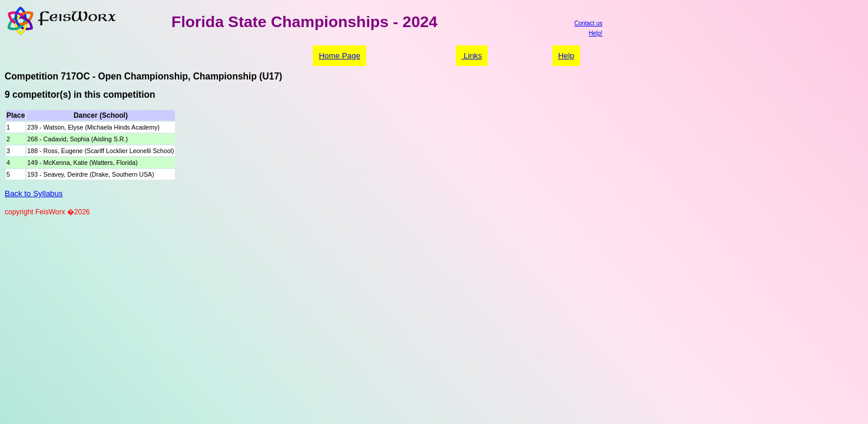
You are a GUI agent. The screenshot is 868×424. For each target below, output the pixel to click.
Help (566, 56)
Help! (596, 33)
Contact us (588, 23)
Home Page (339, 56)
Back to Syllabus (34, 193)
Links (472, 56)
